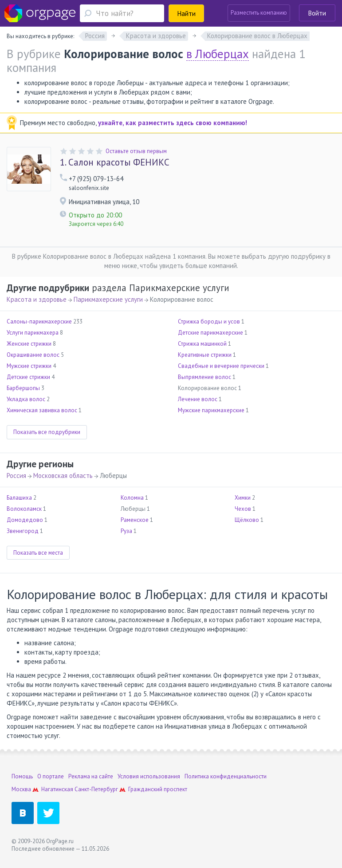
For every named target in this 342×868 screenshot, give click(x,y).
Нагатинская (57, 789)
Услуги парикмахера (33, 333)
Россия (16, 475)
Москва (21, 789)
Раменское (135, 520)
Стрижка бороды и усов (209, 322)
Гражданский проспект (158, 789)
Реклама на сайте (91, 776)
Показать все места (38, 553)
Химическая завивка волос (42, 410)
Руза (126, 531)
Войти (317, 13)
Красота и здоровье (37, 299)
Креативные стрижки (205, 355)
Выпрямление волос (204, 377)
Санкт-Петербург (96, 789)
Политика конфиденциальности (226, 776)
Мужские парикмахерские (211, 410)
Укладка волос (26, 399)
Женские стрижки (29, 344)
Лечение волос (198, 399)
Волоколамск (24, 509)
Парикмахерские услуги (108, 299)
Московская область (63, 475)
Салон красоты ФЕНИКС (115, 162)
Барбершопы (23, 388)
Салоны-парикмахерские (39, 322)
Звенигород (23, 531)
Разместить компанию (259, 13)
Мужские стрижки (29, 366)
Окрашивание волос (33, 355)
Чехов (243, 509)
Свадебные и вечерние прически (221, 366)
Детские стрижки (28, 377)
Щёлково (247, 520)
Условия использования (149, 776)
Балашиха (19, 498)
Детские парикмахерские (210, 333)
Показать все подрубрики (47, 432)
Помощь (22, 776)
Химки (243, 498)
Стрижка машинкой (202, 344)
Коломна (132, 498)
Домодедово (25, 520)
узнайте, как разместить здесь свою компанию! (173, 123)
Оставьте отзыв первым (136, 151)
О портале (51, 776)
